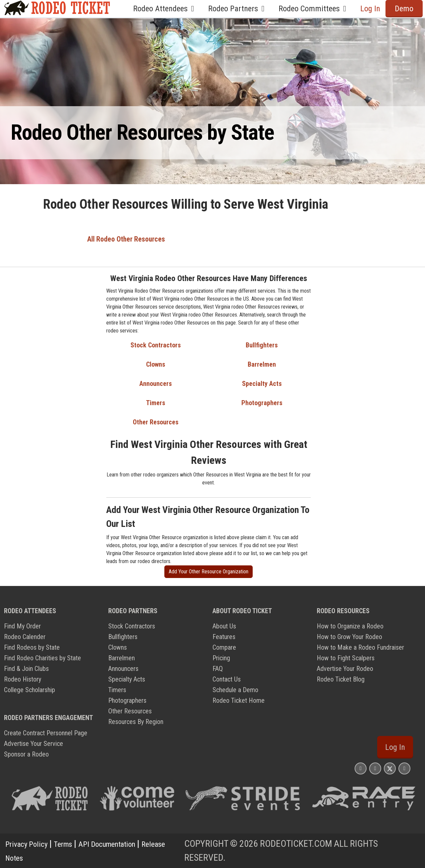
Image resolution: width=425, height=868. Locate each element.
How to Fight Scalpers (346, 658)
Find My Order (22, 626)
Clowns (156, 364)
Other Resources (156, 422)
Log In (370, 9)
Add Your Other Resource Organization (209, 572)
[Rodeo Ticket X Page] (390, 768)
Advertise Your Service (34, 744)
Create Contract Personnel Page (46, 733)
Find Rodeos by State (32, 647)
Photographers (262, 403)
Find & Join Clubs (26, 669)
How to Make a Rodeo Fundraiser (360, 647)
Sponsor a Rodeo (26, 754)
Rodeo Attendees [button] (165, 9)
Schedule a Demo (235, 690)
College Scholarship (30, 690)
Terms (73, 844)
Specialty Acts (262, 384)
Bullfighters (262, 345)
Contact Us (227, 679)
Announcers (156, 384)
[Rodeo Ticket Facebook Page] (375, 768)
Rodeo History (23, 679)
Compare (224, 647)
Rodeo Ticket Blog (341, 679)
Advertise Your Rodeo (345, 669)
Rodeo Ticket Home (239, 700)
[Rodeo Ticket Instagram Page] (361, 768)
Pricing (221, 658)
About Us (224, 626)
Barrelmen (262, 364)
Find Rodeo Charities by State (42, 658)
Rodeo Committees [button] (314, 9)
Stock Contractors (156, 345)
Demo (404, 9)
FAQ (218, 669)
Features (224, 637)
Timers (156, 403)
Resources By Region (136, 722)
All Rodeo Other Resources (126, 239)
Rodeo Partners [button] (238, 9)
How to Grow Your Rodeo (349, 637)
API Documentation (126, 844)
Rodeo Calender (25, 637)
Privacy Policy (30, 844)
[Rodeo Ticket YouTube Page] (404, 768)
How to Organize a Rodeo (350, 626)
